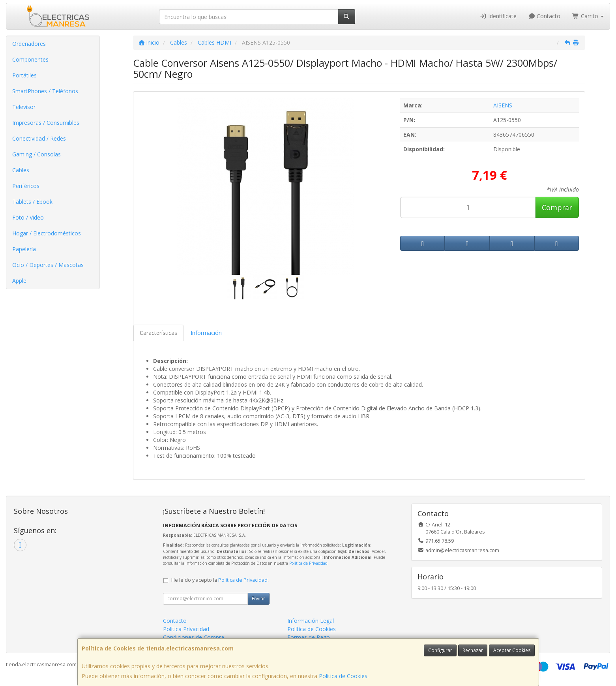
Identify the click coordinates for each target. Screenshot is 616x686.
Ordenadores (29, 44)
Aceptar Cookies (512, 650)
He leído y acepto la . (220, 580)
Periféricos (26, 186)
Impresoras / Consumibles (46, 123)
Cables (21, 170)
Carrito (588, 16)
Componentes (30, 59)
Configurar (440, 650)
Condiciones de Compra (194, 637)
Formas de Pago (309, 637)
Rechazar (473, 650)
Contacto (545, 16)
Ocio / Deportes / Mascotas (48, 265)
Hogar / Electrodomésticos (47, 233)
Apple (19, 281)
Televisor (24, 107)
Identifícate (498, 16)
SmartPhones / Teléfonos (45, 91)
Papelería (24, 249)
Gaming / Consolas (37, 154)
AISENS (503, 105)
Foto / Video (28, 217)
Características (158, 333)
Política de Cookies (343, 676)
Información (206, 333)
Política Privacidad (186, 629)
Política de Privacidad (308, 563)
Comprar (557, 207)
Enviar (258, 599)
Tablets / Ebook (32, 202)
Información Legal (311, 621)
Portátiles (24, 75)
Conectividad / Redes (39, 138)
